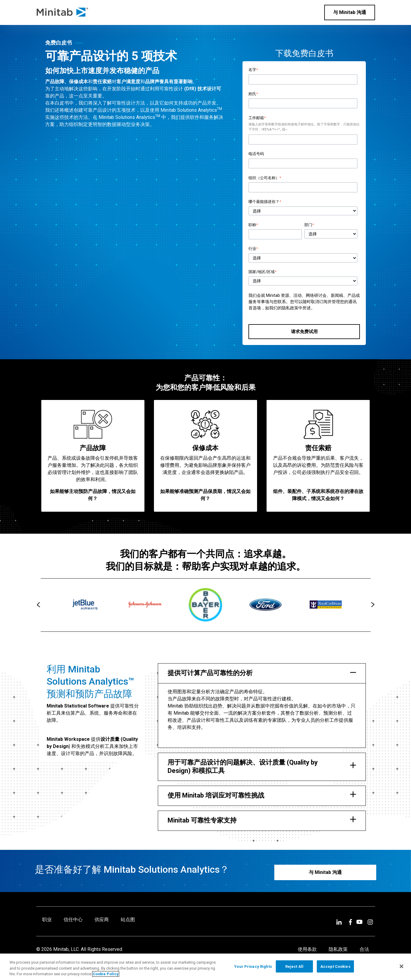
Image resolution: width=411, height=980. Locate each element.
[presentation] (38, 605)
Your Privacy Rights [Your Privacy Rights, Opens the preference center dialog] (253, 966)
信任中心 (73, 920)
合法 (364, 949)
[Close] (401, 966)
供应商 (102, 920)
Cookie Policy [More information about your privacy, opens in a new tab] (106, 974)
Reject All (294, 966)
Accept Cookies (335, 966)
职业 (47, 920)
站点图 (128, 920)
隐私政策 (290, 308)
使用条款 (307, 949)
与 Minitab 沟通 (350, 12)
